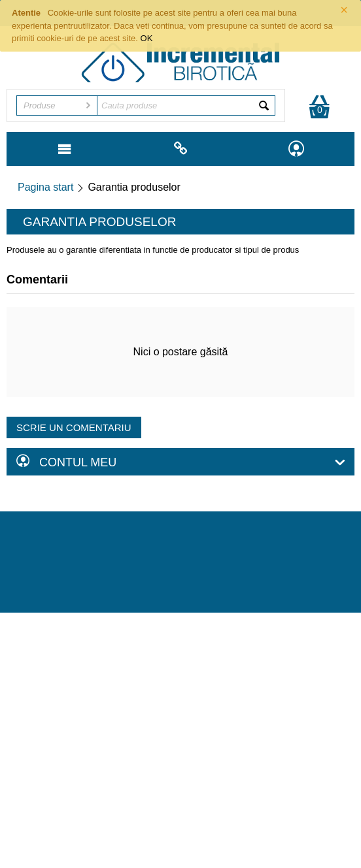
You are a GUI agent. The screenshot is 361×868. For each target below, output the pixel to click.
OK (147, 38)
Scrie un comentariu (74, 427)
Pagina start (45, 187)
